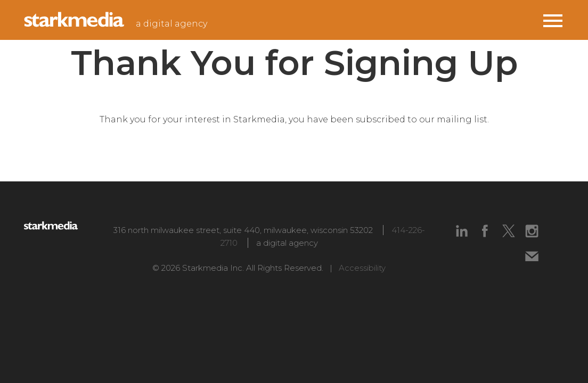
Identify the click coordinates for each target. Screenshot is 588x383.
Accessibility (362, 268)
